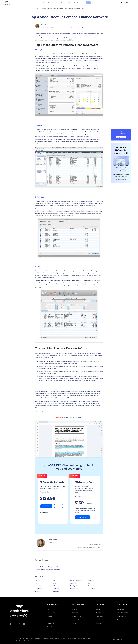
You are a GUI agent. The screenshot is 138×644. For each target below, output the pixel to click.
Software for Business (47, 8)
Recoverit (50, 617)
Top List (55, 581)
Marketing (99, 613)
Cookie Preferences (83, 638)
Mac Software (92, 589)
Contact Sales (121, 137)
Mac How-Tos (75, 589)
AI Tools (98, 610)
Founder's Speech (77, 620)
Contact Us (120, 610)
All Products (51, 627)
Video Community (122, 613)
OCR (89, 583)
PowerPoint (56, 592)
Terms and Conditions (22, 638)
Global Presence (77, 617)
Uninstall (106, 638)
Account (120, 620)
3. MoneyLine (40, 197)
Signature (73, 583)
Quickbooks (39, 589)
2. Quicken (39, 126)
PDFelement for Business (70, 391)
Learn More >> (40, 411)
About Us (75, 610)
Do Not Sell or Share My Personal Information (62, 638)
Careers (74, 624)
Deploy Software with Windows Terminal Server (52, 570)
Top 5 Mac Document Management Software (51, 567)
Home (37, 8)
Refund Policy (96, 638)
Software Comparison (77, 581)
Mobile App (39, 586)
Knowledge (91, 581)
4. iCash (38, 267)
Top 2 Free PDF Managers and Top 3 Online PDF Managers (55, 564)
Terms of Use (43, 638)
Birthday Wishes (76, 586)
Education (75, 627)
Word (54, 583)
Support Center (122, 617)
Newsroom (75, 613)
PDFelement (51, 624)
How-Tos (38, 581)
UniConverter (51, 613)
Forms (37, 583)
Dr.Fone (49, 620)
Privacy (34, 638)
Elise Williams (46, 25)
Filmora (49, 610)
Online (55, 586)
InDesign (38, 592)
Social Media (99, 617)
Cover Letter (92, 586)
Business (98, 624)
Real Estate (56, 589)
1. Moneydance (41, 50)
